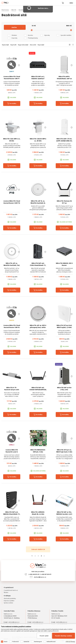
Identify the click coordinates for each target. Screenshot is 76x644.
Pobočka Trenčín (57, 611)
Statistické (26, 642)
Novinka (30, 35)
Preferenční (15, 642)
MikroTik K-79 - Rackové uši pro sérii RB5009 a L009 (12, 390)
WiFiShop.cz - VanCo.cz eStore (9, 3)
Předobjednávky (33, 38)
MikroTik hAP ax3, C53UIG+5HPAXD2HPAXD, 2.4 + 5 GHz (38, 390)
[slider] (32, 30)
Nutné (6, 642)
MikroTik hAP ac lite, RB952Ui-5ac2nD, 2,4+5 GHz (64, 514)
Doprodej (14, 38)
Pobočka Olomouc (34, 611)
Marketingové (38, 642)
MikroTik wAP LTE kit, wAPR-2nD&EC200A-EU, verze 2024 (64, 141)
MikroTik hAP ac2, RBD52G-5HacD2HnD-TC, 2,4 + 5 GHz (12, 514)
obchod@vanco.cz (40, 577)
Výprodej (47, 35)
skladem (14, 35)
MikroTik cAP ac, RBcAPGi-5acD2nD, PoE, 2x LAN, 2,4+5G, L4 (12, 265)
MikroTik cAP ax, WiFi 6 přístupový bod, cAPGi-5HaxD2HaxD (38, 327)
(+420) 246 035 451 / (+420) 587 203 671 (40, 574)
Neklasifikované (51, 642)
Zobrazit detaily (70, 642)
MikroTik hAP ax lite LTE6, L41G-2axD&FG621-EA (64, 390)
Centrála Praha (9, 611)
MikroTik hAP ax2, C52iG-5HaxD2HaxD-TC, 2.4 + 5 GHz (38, 265)
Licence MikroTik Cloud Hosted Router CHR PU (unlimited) (12, 327)
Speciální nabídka (66, 35)
